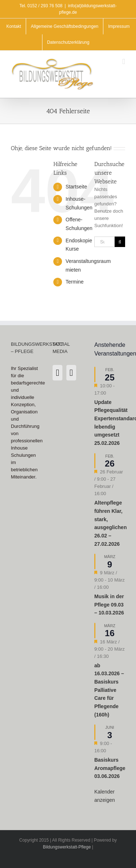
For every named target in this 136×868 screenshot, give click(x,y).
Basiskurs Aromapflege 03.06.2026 (110, 768)
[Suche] (120, 242)
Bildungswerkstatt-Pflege (67, 847)
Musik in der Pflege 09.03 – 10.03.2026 (109, 605)
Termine (75, 282)
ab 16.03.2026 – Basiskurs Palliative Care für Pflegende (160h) (109, 690)
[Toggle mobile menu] (124, 62)
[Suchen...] (104, 242)
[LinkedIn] (71, 373)
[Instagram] (57, 373)
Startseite (76, 187)
